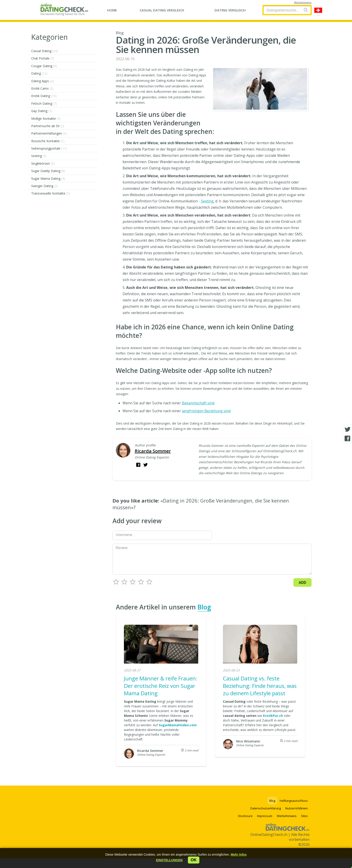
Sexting (39, 156)
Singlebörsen (43, 163)
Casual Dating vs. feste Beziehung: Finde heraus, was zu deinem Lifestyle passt (260, 686)
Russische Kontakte (48, 141)
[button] (169, 860)
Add (302, 582)
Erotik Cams (42, 88)
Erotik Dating (44, 96)
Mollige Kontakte (46, 118)
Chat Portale (43, 58)
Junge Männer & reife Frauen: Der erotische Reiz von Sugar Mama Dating (161, 686)
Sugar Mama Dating (48, 178)
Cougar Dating (44, 66)
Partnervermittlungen (49, 133)
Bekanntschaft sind (198, 403)
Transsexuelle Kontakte (51, 193)
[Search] (306, 10)
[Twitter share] (348, 430)
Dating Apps (42, 81)
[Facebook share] (348, 438)
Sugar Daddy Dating (48, 171)
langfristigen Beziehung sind (206, 411)
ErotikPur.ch (273, 716)
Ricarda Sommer (153, 451)
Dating (39, 73)
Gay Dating (42, 111)
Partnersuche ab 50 (48, 126)
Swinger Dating (45, 186)
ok (194, 860)
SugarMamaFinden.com (178, 725)
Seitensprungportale (49, 148)
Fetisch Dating (44, 103)
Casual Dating (45, 51)
